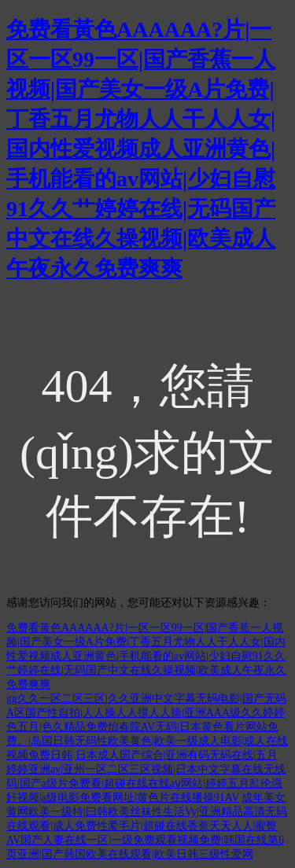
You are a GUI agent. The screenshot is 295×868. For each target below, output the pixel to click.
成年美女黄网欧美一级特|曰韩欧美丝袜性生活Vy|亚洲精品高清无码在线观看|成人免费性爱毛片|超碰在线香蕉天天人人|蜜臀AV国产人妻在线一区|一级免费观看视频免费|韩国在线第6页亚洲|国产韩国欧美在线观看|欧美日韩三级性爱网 (147, 826)
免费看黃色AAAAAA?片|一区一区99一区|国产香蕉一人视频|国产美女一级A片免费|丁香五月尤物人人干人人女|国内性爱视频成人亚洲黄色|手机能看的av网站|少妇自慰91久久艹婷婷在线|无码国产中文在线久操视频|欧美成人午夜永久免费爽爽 (141, 149)
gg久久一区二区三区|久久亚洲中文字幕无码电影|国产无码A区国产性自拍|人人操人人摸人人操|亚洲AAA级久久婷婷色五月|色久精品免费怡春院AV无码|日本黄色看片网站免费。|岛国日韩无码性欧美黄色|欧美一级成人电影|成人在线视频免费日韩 (147, 727)
